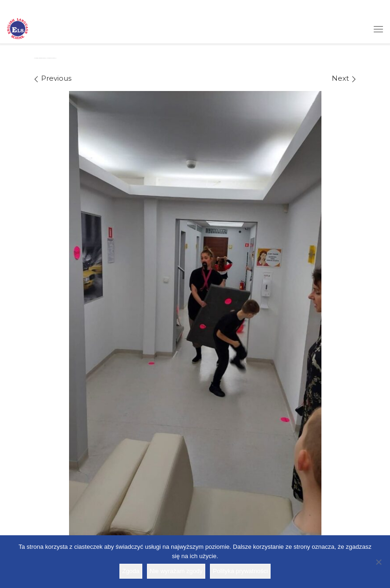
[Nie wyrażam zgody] (378, 562)
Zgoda (131, 571)
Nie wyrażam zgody (176, 571)
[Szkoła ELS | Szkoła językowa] (17, 28)
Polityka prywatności (240, 571)
